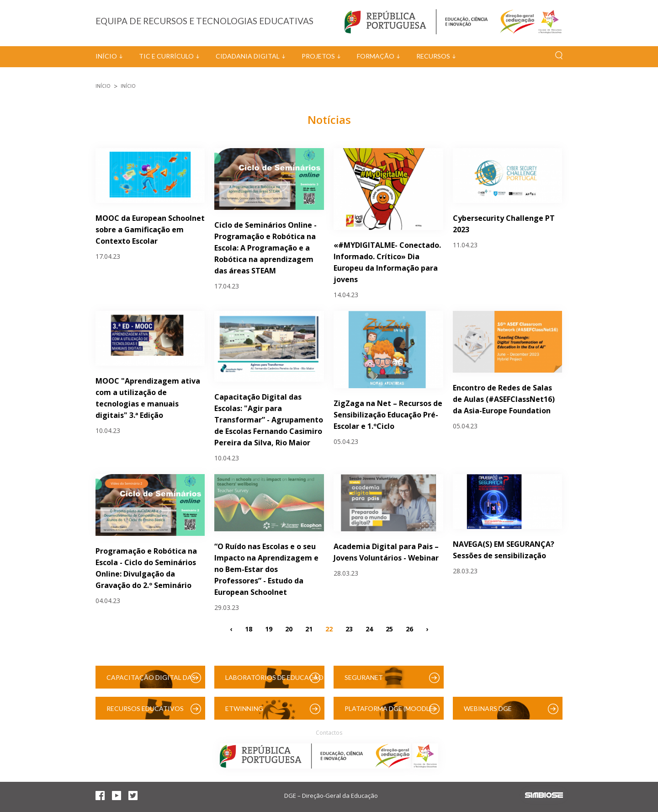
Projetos (318, 56)
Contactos (329, 733)
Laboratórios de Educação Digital (274, 681)
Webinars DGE (488, 708)
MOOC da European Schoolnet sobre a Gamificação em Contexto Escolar (150, 230)
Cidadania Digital (248, 56)
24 (369, 628)
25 (389, 628)
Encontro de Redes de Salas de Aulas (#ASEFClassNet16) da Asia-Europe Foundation (504, 399)
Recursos (433, 56)
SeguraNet (364, 677)
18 (249, 628)
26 (409, 628)
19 (269, 628)
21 (309, 628)
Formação (376, 56)
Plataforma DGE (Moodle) (390, 708)
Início (106, 56)
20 (289, 628)
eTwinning (244, 708)
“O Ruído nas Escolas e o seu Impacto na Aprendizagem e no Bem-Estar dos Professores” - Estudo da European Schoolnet (266, 569)
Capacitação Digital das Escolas (151, 681)
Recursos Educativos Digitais (145, 712)
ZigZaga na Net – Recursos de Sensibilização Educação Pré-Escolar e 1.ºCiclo (388, 415)
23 (349, 628)
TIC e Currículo (166, 56)
